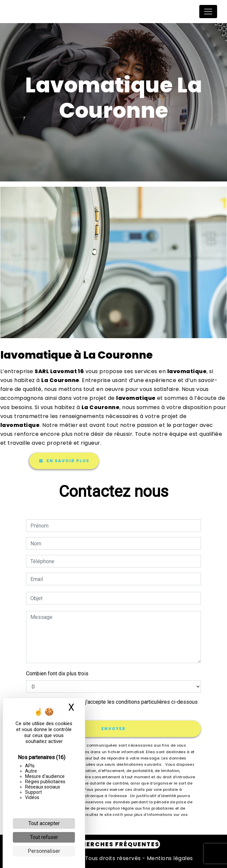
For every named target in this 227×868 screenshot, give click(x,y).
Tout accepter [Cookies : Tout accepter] (44, 823)
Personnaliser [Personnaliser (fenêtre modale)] (44, 851)
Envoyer (113, 729)
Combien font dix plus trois (57, 674)
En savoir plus (64, 461)
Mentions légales (169, 858)
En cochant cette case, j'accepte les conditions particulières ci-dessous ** (115, 706)
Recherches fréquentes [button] (113, 844)
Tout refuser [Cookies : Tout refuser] (44, 837)
